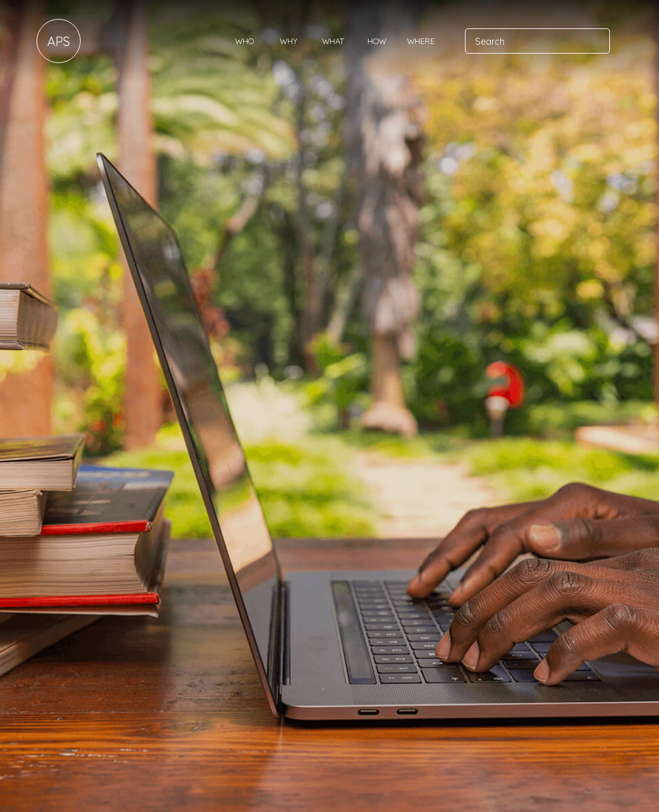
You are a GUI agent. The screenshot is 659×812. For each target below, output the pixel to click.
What (333, 41)
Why (289, 41)
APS (59, 41)
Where (421, 41)
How (377, 41)
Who (244, 41)
